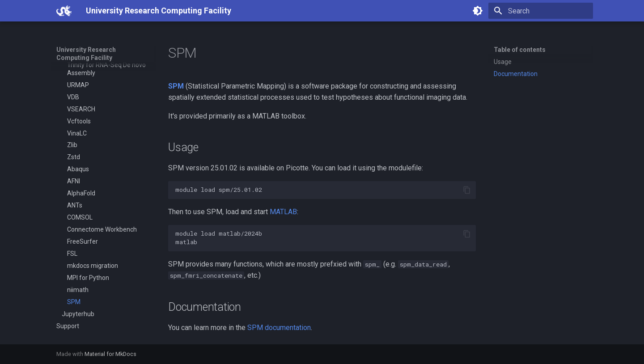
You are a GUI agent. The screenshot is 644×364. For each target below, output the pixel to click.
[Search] (541, 11)
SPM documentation (279, 328)
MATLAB (283, 212)
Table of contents (520, 50)
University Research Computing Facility (86, 54)
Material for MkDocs (110, 354)
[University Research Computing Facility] (64, 11)
